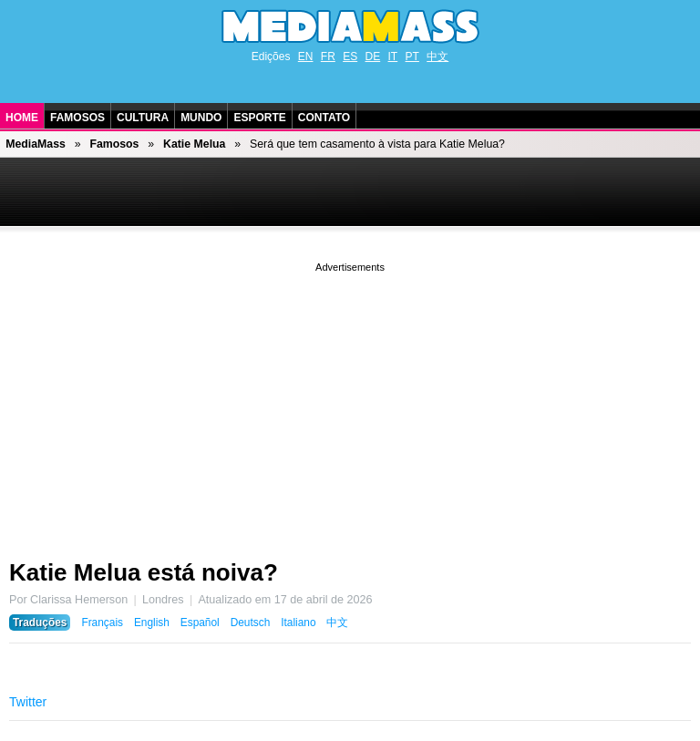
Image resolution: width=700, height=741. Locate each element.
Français (102, 623)
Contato (324, 118)
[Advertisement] (350, 404)
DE (373, 57)
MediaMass (36, 144)
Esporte (259, 118)
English (152, 623)
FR (328, 57)
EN (306, 57)
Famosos (77, 118)
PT (412, 57)
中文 (437, 57)
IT (393, 57)
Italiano (298, 623)
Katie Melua (194, 144)
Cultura (143, 118)
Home (22, 118)
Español (200, 623)
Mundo (201, 118)
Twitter (28, 702)
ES (350, 57)
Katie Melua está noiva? (144, 572)
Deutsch (251, 623)
